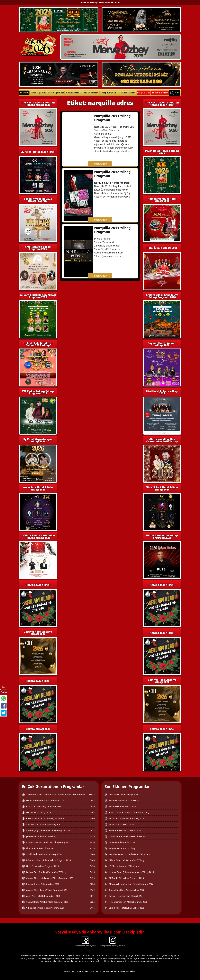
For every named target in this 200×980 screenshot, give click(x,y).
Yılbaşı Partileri (91, 93)
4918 (92, 830)
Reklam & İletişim (160, 93)
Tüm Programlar (38, 93)
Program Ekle (144, 93)
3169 (92, 890)
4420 (92, 842)
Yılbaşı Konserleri (74, 93)
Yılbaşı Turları (107, 93)
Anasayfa (24, 93)
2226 (92, 902)
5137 (92, 824)
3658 (92, 866)
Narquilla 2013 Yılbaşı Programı (113, 118)
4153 (92, 848)
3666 (92, 860)
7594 (92, 813)
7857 (92, 801)
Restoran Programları (125, 93)
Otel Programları (56, 93)
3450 (92, 878)
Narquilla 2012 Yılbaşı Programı (113, 174)
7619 (92, 807)
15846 (92, 795)
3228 (92, 884)
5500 (92, 818)
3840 (92, 854)
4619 (92, 836)
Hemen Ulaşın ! (100, 164)
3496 (92, 872)
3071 (92, 896)
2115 (92, 908)
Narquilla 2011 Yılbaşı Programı (113, 230)
